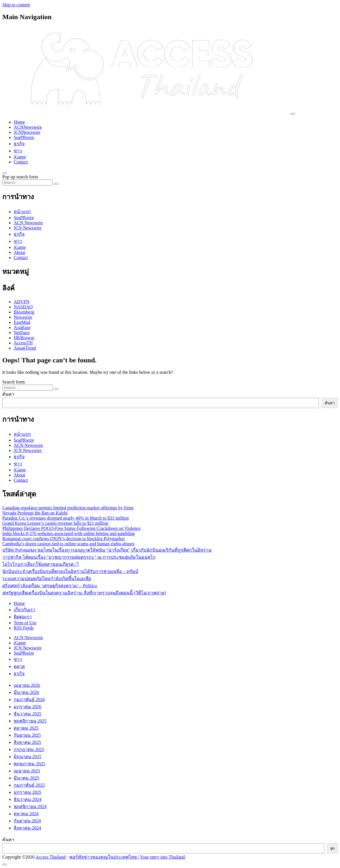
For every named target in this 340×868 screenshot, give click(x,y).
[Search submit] (56, 184)
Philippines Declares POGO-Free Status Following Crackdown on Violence (71, 528)
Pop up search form (20, 177)
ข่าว (18, 151)
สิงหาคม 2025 (27, 742)
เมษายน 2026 (27, 685)
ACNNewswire (28, 127)
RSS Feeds (24, 628)
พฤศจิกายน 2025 (30, 721)
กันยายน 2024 (27, 821)
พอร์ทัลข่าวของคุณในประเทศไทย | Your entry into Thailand (127, 857)
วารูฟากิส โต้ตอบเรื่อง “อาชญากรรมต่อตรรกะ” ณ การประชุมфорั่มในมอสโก (79, 557)
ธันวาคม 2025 (28, 714)
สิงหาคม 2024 (27, 828)
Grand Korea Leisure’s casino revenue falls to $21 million (55, 523)
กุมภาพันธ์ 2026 (29, 700)
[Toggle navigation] (293, 114)
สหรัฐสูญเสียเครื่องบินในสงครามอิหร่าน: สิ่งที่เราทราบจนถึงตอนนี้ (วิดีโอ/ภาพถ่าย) (84, 593)
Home (19, 122)
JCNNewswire (27, 132)
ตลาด (19, 666)
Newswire (23, 317)
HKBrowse (24, 338)
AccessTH (23, 343)
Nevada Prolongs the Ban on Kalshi (35, 513)
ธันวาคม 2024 (28, 799)
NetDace (22, 333)
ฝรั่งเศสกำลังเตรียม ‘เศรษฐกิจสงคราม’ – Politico (50, 586)
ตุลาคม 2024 (26, 814)
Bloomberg (24, 312)
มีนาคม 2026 (26, 692)
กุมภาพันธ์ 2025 (29, 785)
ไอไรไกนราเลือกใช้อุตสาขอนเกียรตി (40, 564)
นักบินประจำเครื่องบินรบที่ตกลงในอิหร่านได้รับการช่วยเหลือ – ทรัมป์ (70, 571)
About (19, 252)
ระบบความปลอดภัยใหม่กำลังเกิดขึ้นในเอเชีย (47, 579)
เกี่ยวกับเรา (25, 610)
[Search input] (28, 182)
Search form (14, 382)
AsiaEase (22, 327)
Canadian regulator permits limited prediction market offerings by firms (68, 508)
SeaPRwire (24, 137)
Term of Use (25, 623)
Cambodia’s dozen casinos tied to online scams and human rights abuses (68, 544)
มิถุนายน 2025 (28, 757)
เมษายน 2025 (27, 771)
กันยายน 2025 (27, 735)
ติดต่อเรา (23, 617)
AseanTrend (25, 348)
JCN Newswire (28, 228)
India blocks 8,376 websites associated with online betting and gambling (69, 533)
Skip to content (16, 5)
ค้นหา (8, 394)
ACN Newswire (28, 223)
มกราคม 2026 (28, 707)
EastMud (22, 322)
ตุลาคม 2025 (26, 728)
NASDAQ (23, 307)
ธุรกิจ (19, 144)
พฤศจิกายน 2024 (30, 807)
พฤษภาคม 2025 (29, 764)
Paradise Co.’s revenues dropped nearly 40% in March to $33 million (66, 518)
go (332, 848)
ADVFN (22, 302)
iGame (20, 157)
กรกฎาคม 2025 (29, 749)
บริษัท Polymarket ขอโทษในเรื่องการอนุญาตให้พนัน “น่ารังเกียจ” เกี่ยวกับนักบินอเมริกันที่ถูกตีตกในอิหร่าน (107, 550)
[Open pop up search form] (5, 173)
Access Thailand (51, 857)
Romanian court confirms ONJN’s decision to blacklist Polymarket (64, 539)
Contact (21, 162)
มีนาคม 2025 (26, 778)
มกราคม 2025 (28, 792)
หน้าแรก (22, 212)
